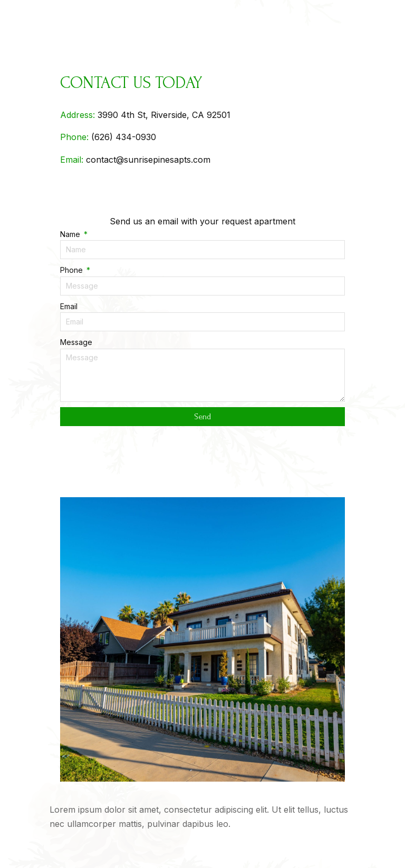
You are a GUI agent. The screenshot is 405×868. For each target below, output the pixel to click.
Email (69, 306)
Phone (73, 270)
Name (71, 234)
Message (76, 342)
